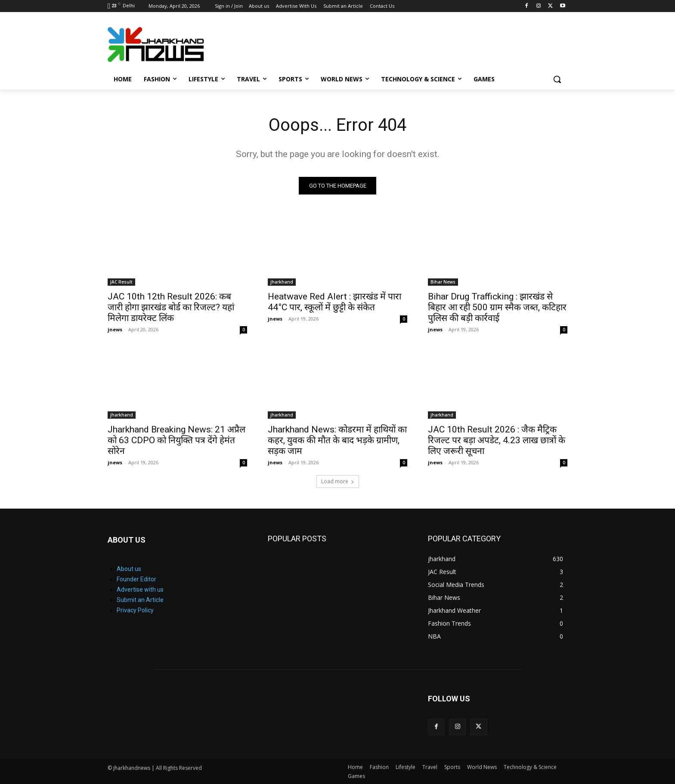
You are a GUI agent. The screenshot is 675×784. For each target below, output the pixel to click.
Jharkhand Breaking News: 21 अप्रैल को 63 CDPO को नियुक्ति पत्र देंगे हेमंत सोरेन (176, 440)
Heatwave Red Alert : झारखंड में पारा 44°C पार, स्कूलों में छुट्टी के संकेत (334, 302)
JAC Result (121, 282)
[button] (557, 79)
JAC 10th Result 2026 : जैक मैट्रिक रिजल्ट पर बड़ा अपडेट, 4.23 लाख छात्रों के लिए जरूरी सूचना (497, 440)
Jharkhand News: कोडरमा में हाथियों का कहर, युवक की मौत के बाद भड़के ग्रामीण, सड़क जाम (337, 440)
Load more (338, 481)
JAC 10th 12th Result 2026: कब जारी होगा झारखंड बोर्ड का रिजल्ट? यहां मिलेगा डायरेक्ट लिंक (171, 307)
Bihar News (443, 282)
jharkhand (282, 282)
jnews (115, 329)
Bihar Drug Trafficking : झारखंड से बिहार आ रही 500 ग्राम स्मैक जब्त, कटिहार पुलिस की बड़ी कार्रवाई (497, 307)
